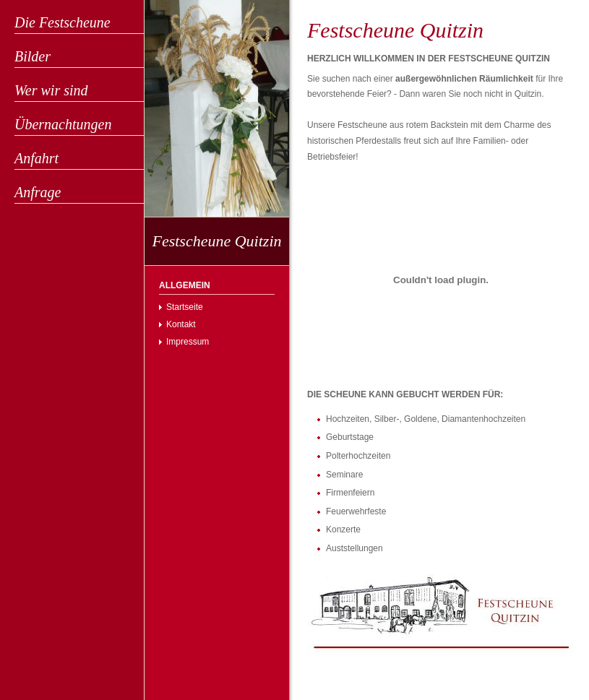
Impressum (188, 342)
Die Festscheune (63, 22)
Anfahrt (36, 158)
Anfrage (38, 192)
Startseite (185, 307)
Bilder (33, 56)
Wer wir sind (51, 90)
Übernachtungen (63, 124)
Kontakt (181, 324)
